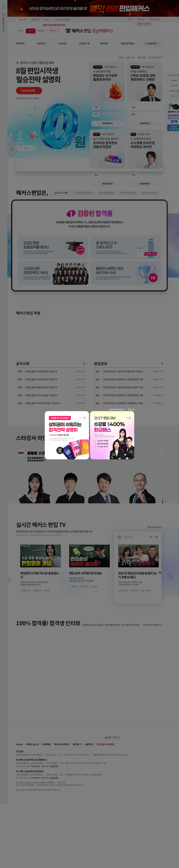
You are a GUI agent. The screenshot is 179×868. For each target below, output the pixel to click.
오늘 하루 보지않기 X (117, 410)
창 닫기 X (131, 410)
